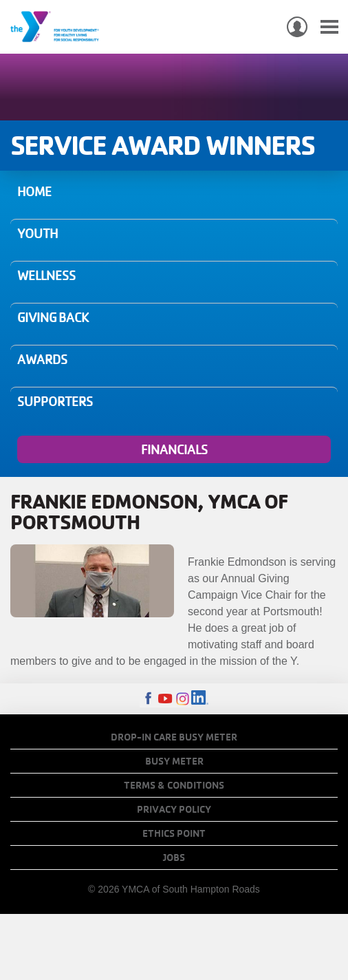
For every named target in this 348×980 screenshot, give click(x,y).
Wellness (46, 275)
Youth (37, 233)
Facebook (148, 699)
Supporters (55, 401)
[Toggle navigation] (329, 27)
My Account (297, 27)
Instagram (183, 699)
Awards (42, 359)
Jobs (174, 857)
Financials (174, 449)
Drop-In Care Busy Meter (174, 737)
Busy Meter (174, 761)
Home (34, 191)
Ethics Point (174, 833)
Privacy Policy (174, 809)
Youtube (165, 699)
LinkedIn (200, 699)
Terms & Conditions (174, 785)
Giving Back (53, 317)
